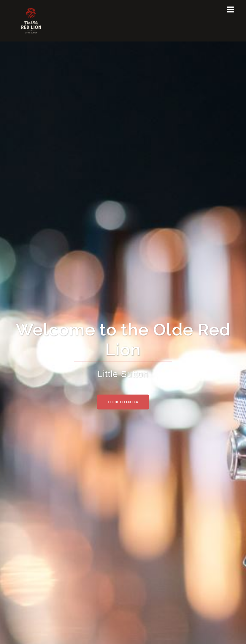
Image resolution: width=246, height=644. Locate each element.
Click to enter (123, 402)
